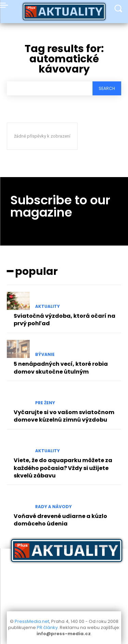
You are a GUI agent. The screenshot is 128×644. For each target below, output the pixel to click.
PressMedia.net (32, 621)
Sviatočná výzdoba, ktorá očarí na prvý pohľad (65, 320)
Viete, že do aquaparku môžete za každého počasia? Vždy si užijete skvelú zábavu (63, 468)
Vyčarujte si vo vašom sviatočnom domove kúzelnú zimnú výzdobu (64, 416)
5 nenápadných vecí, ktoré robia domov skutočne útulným (61, 368)
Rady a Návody (53, 507)
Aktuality (47, 307)
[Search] (107, 88)
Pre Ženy (45, 403)
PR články (47, 627)
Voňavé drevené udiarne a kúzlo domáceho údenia (60, 520)
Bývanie (45, 355)
